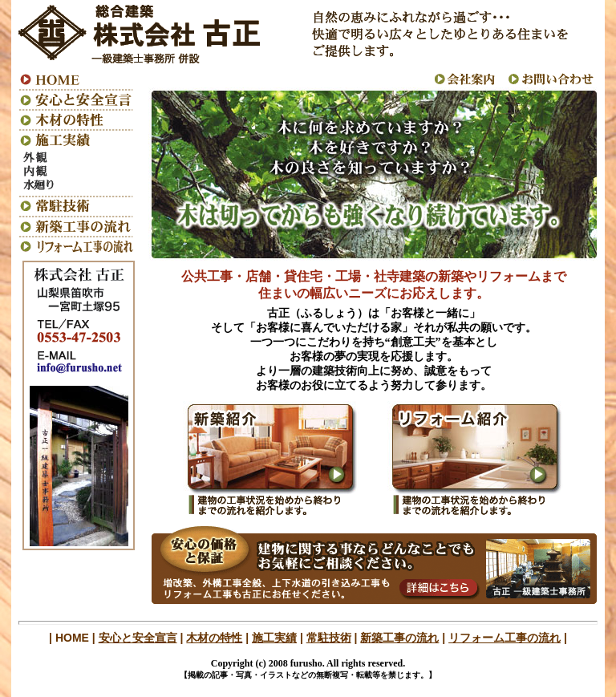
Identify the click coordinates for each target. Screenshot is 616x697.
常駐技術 (329, 638)
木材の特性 (214, 638)
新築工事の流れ (399, 638)
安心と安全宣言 (138, 638)
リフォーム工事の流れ (505, 638)
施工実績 (274, 638)
